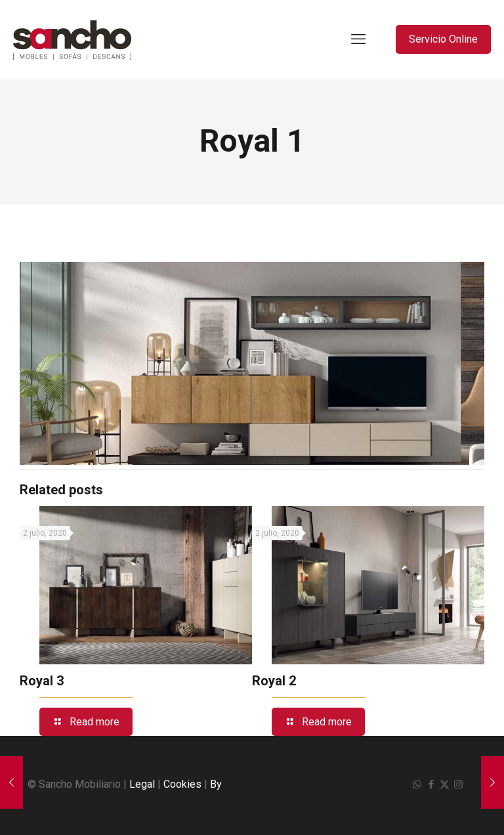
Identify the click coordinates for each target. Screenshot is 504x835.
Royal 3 (42, 681)
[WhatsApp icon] (417, 784)
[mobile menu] (358, 39)
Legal (142, 784)
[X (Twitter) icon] (445, 784)
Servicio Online (443, 39)
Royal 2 (274, 681)
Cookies (182, 784)
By (216, 784)
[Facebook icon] (431, 784)
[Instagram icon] (458, 784)
